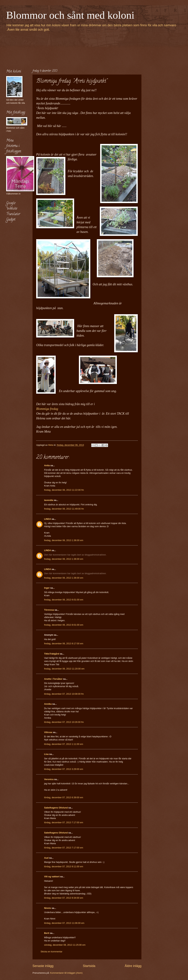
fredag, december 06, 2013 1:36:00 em (64, 540)
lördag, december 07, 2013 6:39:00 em (64, 797)
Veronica (49, 779)
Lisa (46, 754)
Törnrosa (49, 610)
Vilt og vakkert (52, 877)
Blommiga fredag (48, 409)
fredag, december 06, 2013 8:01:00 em (64, 625)
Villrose (48, 732)
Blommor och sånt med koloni (70, 15)
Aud (46, 858)
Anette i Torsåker (53, 679)
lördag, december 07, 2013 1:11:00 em (64, 744)
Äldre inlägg (133, 966)
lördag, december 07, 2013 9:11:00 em (64, 866)
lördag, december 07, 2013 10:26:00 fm (64, 722)
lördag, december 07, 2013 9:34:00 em (64, 898)
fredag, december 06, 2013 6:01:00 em (64, 600)
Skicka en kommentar (51, 952)
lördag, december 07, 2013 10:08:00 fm (64, 694)
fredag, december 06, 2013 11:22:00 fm (64, 490)
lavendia (49, 500)
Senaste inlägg (43, 966)
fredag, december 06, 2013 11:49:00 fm (64, 509)
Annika (48, 704)
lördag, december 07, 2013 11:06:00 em (64, 923)
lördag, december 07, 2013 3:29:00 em (64, 769)
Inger (47, 588)
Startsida (89, 966)
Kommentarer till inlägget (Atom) (66, 973)
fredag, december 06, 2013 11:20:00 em (64, 669)
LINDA (48, 519)
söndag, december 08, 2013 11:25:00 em (65, 945)
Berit (47, 933)
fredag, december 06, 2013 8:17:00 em (64, 643)
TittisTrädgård (52, 654)
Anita (47, 465)
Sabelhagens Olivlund (56, 808)
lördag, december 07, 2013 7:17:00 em (64, 822)
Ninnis (48, 908)
